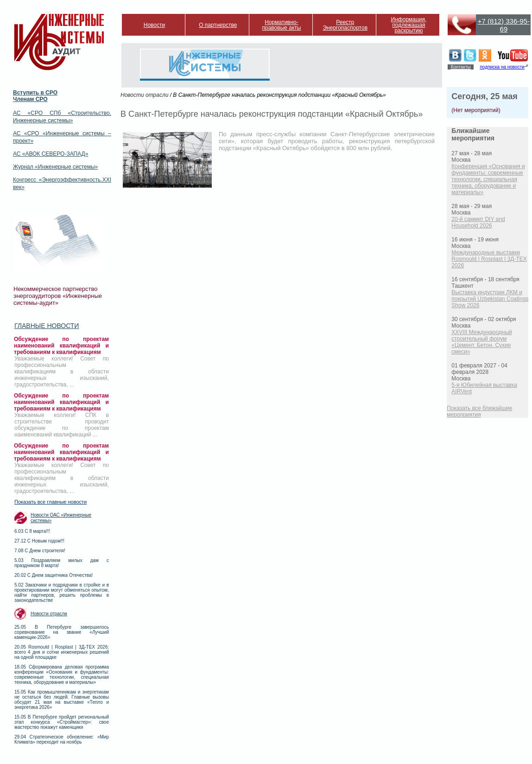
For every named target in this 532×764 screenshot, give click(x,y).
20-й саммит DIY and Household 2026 (478, 222)
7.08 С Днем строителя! (40, 551)
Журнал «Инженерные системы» (55, 167)
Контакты (460, 67)
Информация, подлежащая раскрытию (409, 25)
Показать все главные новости (51, 502)
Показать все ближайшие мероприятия (479, 411)
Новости (154, 25)
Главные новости (47, 326)
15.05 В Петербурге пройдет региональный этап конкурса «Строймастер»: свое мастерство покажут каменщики (62, 722)
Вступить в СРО (35, 93)
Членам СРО (30, 99)
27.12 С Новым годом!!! (39, 541)
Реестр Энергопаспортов (345, 25)
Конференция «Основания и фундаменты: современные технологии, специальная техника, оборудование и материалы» (488, 179)
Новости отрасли (49, 614)
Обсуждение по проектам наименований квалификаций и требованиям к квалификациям (61, 346)
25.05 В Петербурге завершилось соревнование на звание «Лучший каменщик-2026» (62, 632)
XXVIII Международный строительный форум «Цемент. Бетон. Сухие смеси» (481, 342)
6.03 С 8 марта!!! (32, 531)
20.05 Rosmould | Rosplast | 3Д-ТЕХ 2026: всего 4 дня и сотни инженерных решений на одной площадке (62, 652)
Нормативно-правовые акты (282, 25)
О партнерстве (218, 25)
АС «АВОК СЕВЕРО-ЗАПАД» (51, 154)
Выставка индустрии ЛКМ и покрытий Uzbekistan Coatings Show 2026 (490, 299)
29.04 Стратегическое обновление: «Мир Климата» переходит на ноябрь (62, 739)
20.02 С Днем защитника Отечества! (54, 575)
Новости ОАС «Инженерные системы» (61, 518)
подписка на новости (502, 67)
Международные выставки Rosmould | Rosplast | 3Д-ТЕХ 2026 (489, 259)
